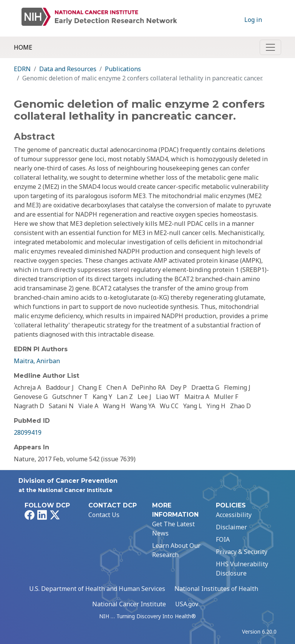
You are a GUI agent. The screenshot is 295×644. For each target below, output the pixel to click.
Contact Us (104, 515)
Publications (123, 69)
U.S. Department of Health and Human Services (97, 589)
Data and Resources (68, 69)
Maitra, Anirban (37, 361)
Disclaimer (231, 527)
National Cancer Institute (129, 604)
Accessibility (234, 515)
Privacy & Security (242, 552)
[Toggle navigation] (270, 47)
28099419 (28, 432)
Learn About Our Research (176, 550)
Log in (253, 20)
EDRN (22, 69)
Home (23, 47)
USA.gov (187, 604)
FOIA (223, 539)
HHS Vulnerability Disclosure (242, 569)
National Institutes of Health (216, 589)
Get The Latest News (173, 529)
